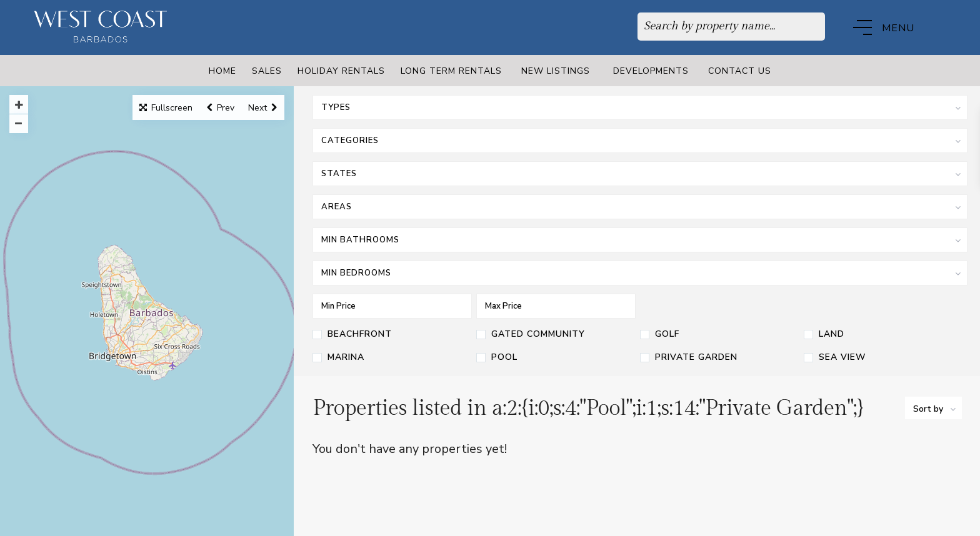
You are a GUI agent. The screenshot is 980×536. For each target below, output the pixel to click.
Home (222, 71)
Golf (667, 335)
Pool (504, 358)
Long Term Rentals (451, 71)
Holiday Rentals (341, 71)
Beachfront (360, 335)
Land (832, 335)
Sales (267, 71)
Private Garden (696, 358)
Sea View (842, 358)
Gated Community (538, 335)
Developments (651, 71)
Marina (346, 358)
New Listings (556, 71)
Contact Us (740, 71)
